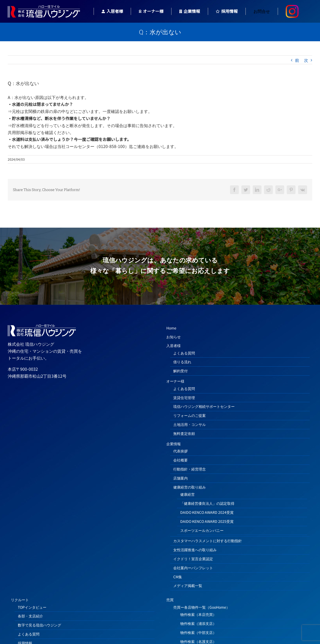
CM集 (178, 577)
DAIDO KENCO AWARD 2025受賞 (207, 521)
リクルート (20, 600)
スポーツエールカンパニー (202, 530)
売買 (170, 600)
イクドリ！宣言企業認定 (193, 559)
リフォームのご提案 (190, 415)
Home (171, 328)
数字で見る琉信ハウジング (39, 625)
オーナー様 (175, 381)
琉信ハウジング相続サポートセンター (204, 406)
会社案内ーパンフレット (193, 568)
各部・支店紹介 (30, 616)
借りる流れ (182, 362)
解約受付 (180, 371)
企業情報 (174, 444)
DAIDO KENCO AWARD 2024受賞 (207, 512)
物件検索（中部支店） (198, 632)
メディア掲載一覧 (188, 585)
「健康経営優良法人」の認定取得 (207, 503)
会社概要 (180, 460)
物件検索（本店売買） (198, 614)
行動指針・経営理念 (190, 469)
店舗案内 (180, 478)
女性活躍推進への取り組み (195, 550)
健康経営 (187, 494)
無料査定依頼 (184, 433)
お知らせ (174, 337)
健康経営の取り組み (190, 487)
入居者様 (174, 345)
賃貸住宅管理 (184, 398)
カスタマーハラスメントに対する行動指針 (208, 541)
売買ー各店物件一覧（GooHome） (202, 607)
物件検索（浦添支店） (198, 623)
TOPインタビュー (32, 607)
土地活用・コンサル (190, 424)
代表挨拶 (180, 451)
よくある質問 (184, 353)
